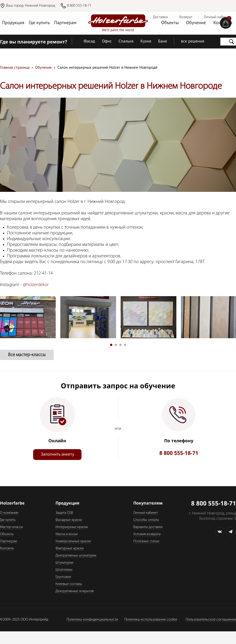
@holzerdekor (36, 285)
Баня (163, 41)
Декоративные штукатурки (76, 556)
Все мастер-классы (27, 355)
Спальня (126, 41)
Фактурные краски (70, 548)
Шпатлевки (64, 570)
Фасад (89, 41)
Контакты (7, 548)
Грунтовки (63, 577)
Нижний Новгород (40, 6)
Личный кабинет (146, 513)
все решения (193, 41)
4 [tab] (125, 345)
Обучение (196, 23)
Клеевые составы (69, 584)
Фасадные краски (69, 520)
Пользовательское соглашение (211, 620)
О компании (9, 513)
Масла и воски (67, 534)
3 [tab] (120, 345)
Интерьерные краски (72, 527)
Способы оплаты (146, 520)
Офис (107, 41)
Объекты (170, 23)
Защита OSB (64, 513)
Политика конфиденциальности (92, 620)
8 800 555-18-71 (79, 6)
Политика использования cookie (151, 620)
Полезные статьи (146, 541)
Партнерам (65, 23)
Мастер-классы (12, 527)
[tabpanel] (86, 317)
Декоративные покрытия (75, 591)
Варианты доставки (148, 527)
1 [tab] (111, 345)
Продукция (13, 23)
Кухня (146, 41)
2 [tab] (116, 345)
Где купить (39, 23)
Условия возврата (147, 534)
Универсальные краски (73, 541)
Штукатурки (64, 563)
